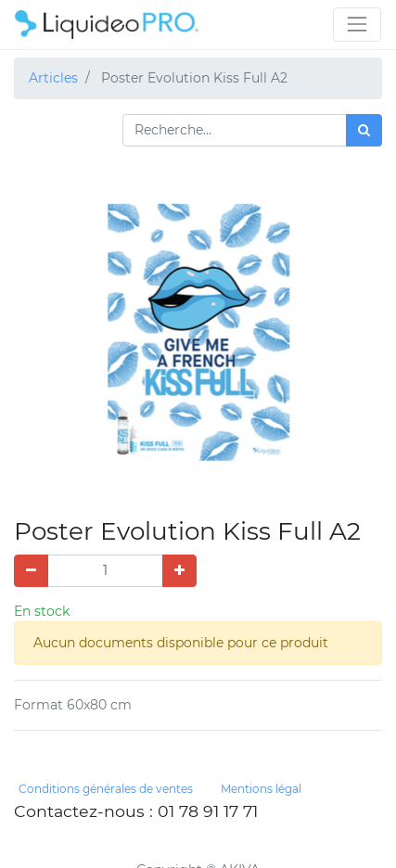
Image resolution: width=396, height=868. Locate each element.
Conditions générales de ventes (106, 789)
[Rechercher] (364, 130)
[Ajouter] (179, 571)
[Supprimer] (31, 571)
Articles (53, 78)
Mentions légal (261, 789)
